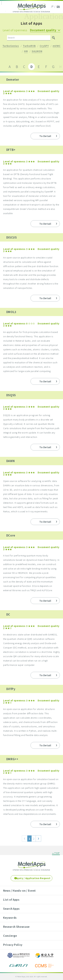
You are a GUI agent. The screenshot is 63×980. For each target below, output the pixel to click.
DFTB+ (11, 150)
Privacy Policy (13, 945)
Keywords (10, 918)
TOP (57, 853)
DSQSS (11, 395)
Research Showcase (16, 927)
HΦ (26, 51)
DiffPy (11, 689)
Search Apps (11, 909)
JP (52, 6)
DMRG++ (12, 759)
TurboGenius (11, 46)
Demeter (13, 80)
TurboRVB (29, 46)
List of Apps (11, 899)
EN (58, 6)
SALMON (37, 51)
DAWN (11, 461)
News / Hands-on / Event (19, 890)
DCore (11, 535)
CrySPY (44, 46)
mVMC (57, 46)
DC (8, 614)
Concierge (10, 936)
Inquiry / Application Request (33, 878)
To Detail (45, 136)
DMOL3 (11, 312)
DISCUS (12, 237)
